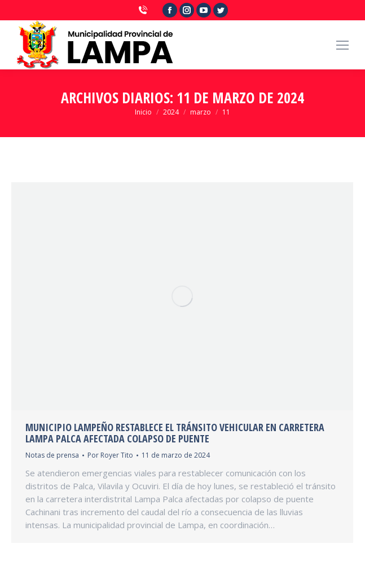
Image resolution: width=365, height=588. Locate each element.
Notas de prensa (52, 455)
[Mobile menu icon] (342, 45)
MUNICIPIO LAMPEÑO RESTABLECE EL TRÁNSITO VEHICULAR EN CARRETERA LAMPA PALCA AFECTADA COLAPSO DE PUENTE (175, 433)
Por (110, 455)
